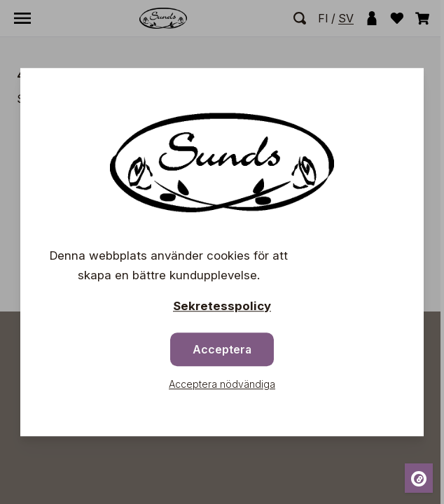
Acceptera (222, 349)
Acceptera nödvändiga (222, 384)
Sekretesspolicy (222, 306)
